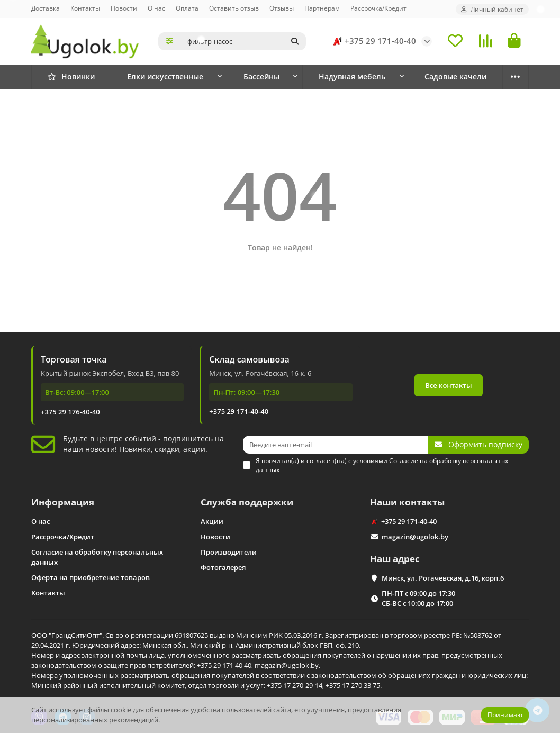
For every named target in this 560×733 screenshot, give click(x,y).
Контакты (85, 8)
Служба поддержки (247, 502)
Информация (63, 502)
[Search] (243, 41)
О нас (156, 8)
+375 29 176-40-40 (70, 412)
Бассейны (261, 76)
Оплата (187, 8)
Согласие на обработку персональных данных (97, 557)
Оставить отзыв (234, 8)
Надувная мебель (352, 76)
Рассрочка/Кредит (378, 8)
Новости (124, 8)
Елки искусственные (165, 76)
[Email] (336, 445)
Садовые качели (455, 76)
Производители (229, 552)
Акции (212, 521)
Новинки (71, 76)
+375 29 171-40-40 (373, 41)
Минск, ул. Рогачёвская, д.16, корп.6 (443, 578)
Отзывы (282, 8)
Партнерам (322, 8)
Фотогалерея (223, 567)
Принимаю (505, 715)
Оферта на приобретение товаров (91, 577)
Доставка (46, 8)
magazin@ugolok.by (415, 537)
